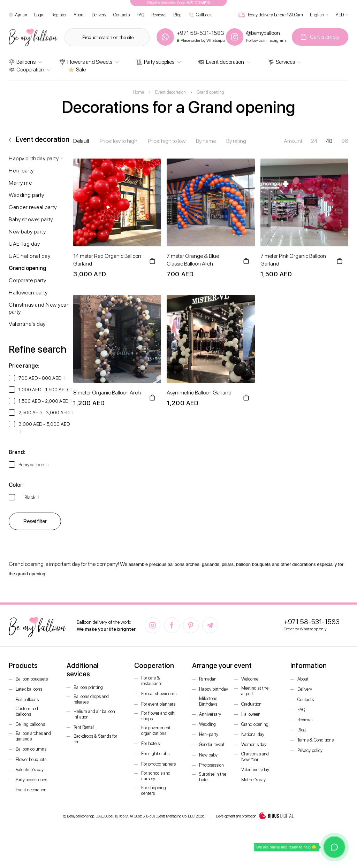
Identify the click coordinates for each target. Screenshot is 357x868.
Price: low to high (119, 141)
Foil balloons (27, 700)
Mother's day (253, 780)
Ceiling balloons (30, 724)
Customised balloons (27, 711)
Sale (77, 70)
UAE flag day (24, 244)
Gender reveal (212, 744)
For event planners (158, 704)
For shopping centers (154, 790)
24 (314, 141)
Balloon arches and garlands (33, 736)
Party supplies (155, 62)
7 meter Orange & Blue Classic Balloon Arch (193, 260)
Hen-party (21, 171)
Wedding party (26, 195)
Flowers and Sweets (86, 62)
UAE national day (29, 256)
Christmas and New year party (39, 308)
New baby (208, 755)
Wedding (207, 724)
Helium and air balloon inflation (94, 714)
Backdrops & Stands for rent (95, 739)
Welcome (250, 679)
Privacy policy (310, 750)
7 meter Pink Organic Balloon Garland (293, 260)
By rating (236, 141)
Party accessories (31, 780)
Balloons (22, 62)
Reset (35, 521)
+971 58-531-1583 (312, 622)
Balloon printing (88, 687)
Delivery (99, 15)
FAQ (140, 15)
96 (345, 141)
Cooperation (26, 70)
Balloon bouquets (32, 679)
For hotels (150, 743)
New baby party (27, 232)
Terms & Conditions (316, 740)
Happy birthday (214, 689)
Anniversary (210, 714)
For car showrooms (159, 694)
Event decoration (221, 62)
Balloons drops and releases (91, 699)
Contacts (121, 15)
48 (329, 141)
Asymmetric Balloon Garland (199, 393)
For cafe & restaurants (152, 681)
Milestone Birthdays (208, 701)
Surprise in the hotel (213, 777)
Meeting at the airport (255, 691)
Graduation (251, 704)
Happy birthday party (34, 158)
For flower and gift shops (158, 716)
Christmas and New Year (255, 757)
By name (206, 141)
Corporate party (28, 280)
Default (81, 141)
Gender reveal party (33, 207)
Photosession (211, 765)
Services (282, 62)
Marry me (20, 183)
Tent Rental (84, 727)
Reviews (159, 15)
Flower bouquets (31, 759)
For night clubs (155, 754)
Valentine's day (27, 324)
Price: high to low (167, 141)
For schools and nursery (156, 776)
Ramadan (208, 679)
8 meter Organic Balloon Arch (107, 393)
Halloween (251, 714)
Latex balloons (29, 689)
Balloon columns (31, 749)
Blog (177, 15)
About (79, 15)
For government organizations (156, 731)
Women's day (254, 744)
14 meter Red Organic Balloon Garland (107, 260)
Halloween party (28, 293)
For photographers (158, 764)
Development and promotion (255, 816)
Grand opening (28, 268)
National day (253, 734)
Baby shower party (31, 219)
